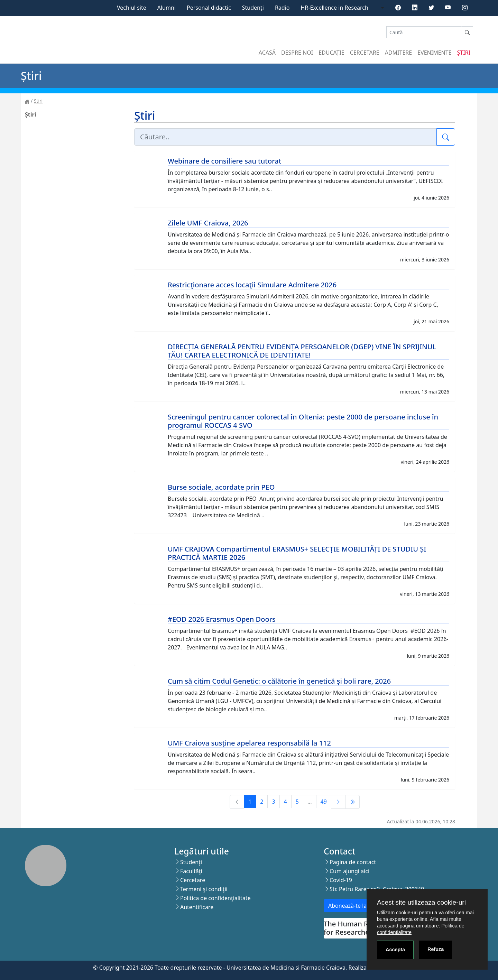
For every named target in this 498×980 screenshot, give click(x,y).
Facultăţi (191, 871)
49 (324, 802)
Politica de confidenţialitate (215, 898)
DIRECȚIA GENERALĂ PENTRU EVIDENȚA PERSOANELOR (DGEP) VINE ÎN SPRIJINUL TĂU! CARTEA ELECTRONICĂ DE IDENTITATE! (302, 351)
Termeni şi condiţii (204, 889)
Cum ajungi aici (349, 871)
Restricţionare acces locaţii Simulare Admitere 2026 (252, 285)
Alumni (167, 8)
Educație (331, 53)
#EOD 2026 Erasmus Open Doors (222, 619)
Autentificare (197, 907)
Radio (282, 8)
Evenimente (434, 53)
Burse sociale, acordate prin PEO (221, 487)
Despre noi (297, 53)
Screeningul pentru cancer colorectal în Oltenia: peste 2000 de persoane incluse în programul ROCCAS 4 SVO (303, 421)
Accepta (395, 950)
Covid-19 (341, 880)
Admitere (398, 53)
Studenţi (191, 862)
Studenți (253, 8)
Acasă (267, 53)
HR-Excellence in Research (335, 8)
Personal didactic (209, 8)
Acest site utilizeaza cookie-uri (421, 902)
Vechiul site (132, 8)
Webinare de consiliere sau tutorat (224, 161)
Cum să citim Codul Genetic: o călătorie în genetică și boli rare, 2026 (279, 681)
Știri (464, 53)
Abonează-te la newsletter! (363, 906)
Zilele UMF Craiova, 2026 (208, 223)
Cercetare (365, 53)
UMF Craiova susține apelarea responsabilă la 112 (249, 743)
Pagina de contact (353, 862)
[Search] (424, 32)
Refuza (436, 949)
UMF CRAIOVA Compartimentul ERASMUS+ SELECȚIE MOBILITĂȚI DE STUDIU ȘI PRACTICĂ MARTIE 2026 (297, 553)
